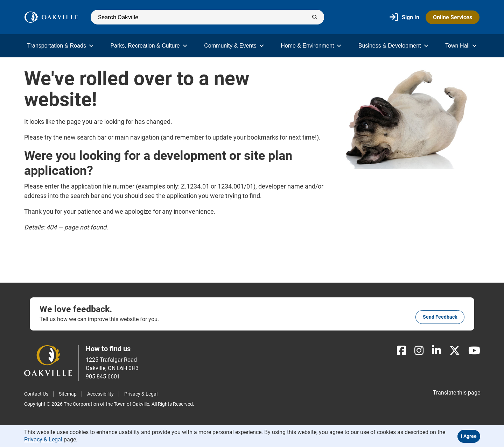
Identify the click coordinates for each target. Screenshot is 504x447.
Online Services (453, 17)
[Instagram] (419, 351)
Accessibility (100, 394)
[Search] (207, 17)
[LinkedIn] (436, 351)
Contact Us (36, 394)
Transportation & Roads (60, 46)
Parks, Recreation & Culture (149, 46)
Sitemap (68, 394)
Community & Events (234, 46)
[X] (455, 351)
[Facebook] (401, 351)
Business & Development (393, 46)
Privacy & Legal (141, 394)
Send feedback (440, 317)
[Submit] (315, 17)
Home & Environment (311, 46)
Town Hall (461, 46)
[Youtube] (474, 351)
